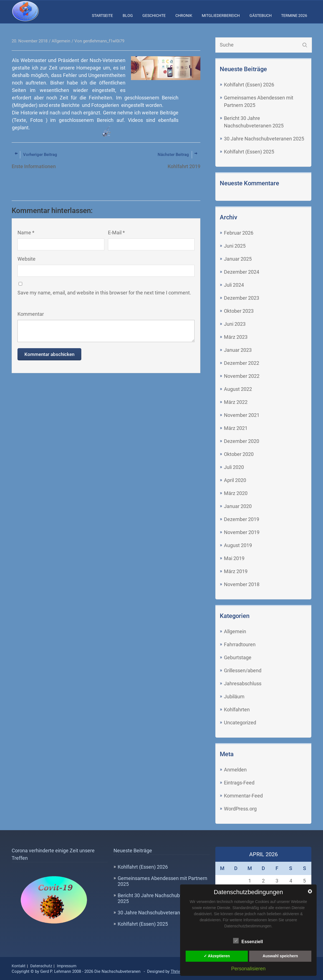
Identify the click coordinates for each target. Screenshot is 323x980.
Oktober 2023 (239, 311)
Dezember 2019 (242, 519)
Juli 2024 (234, 285)
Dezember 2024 (242, 272)
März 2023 (236, 337)
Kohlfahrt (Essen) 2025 (249, 152)
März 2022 (236, 402)
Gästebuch (261, 16)
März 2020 (236, 493)
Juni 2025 (235, 246)
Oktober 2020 (239, 454)
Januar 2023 (238, 350)
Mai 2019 (234, 558)
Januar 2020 (238, 506)
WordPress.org (240, 809)
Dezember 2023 (242, 298)
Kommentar (31, 314)
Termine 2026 (294, 16)
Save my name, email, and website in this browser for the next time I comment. (104, 293)
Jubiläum (234, 696)
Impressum (67, 966)
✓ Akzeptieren (217, 956)
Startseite (102, 16)
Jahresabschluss (243, 683)
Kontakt (19, 966)
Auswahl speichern (280, 956)
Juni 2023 (235, 324)
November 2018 (242, 584)
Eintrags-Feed (239, 783)
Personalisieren (248, 969)
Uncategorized (240, 723)
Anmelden (235, 770)
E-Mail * (116, 233)
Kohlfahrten (237, 710)
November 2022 (242, 376)
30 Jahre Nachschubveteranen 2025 (264, 139)
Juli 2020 (234, 467)
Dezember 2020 (242, 441)
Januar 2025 (238, 259)
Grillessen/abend (243, 670)
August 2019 (238, 545)
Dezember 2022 (242, 363)
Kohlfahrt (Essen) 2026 (249, 85)
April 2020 (235, 480)
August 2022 (238, 389)
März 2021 (236, 428)
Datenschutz (41, 966)
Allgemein (235, 631)
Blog (128, 16)
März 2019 (236, 571)
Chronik (184, 16)
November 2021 (242, 415)
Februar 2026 (239, 233)
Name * (26, 233)
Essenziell (248, 941)
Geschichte (154, 16)
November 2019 (242, 532)
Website (27, 259)
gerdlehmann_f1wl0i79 (104, 41)
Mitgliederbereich (221, 16)
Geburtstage (238, 657)
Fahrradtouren (240, 644)
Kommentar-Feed (243, 796)
